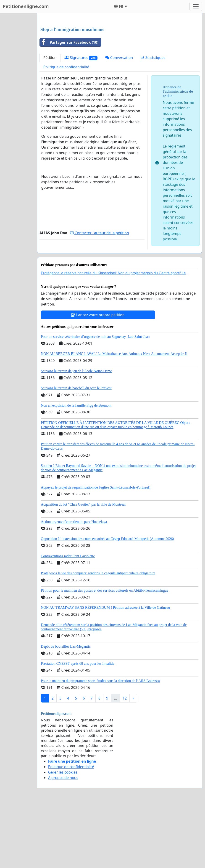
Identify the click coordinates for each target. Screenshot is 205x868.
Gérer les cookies (63, 836)
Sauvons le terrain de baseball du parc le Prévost (76, 452)
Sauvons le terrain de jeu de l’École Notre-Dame (76, 435)
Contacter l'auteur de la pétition (100, 297)
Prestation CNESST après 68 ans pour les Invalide (78, 727)
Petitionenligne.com (26, 6)
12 (125, 762)
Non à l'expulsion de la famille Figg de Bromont (76, 469)
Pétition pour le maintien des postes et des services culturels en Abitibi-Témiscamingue (105, 654)
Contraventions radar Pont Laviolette (68, 620)
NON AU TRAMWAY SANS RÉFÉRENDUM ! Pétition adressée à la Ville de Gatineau (105, 671)
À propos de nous (63, 841)
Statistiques (153, 121)
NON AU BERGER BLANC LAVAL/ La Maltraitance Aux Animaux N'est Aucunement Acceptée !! (114, 417)
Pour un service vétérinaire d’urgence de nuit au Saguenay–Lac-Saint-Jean (95, 400)
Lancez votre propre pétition (98, 379)
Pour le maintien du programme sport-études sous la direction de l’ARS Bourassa (100, 745)
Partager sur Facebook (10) (69, 106)
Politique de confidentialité (66, 131)
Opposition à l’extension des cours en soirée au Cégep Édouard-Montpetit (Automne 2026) (107, 602)
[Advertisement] (120, 52)
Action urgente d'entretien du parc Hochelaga (74, 585)
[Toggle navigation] (196, 6)
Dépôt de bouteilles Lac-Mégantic (66, 710)
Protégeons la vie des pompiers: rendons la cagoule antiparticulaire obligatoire (98, 637)
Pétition (50, 121)
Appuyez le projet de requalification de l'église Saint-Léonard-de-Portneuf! (96, 551)
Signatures (81, 121)
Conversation (119, 121)
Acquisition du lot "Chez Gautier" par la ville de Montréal (83, 568)
